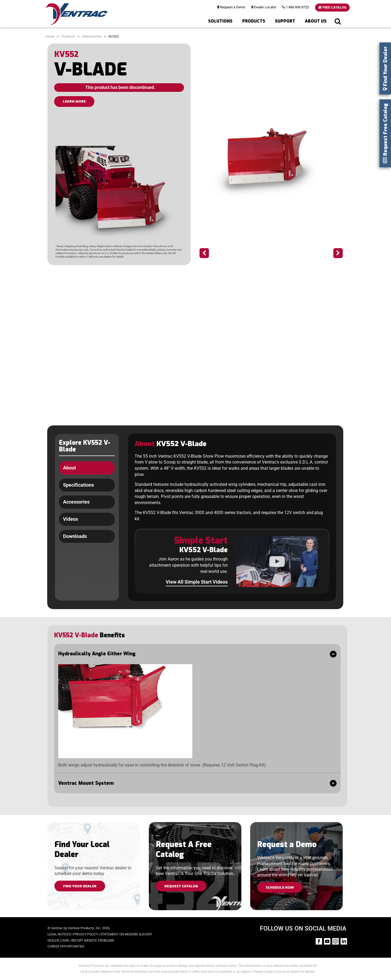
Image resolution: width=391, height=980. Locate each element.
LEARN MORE (74, 101)
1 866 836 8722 (296, 7)
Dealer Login (58, 941)
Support (285, 21)
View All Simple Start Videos (197, 582)
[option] (271, 160)
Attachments (92, 36)
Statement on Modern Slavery (126, 934)
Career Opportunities (66, 946)
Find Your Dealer (80, 886)
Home (50, 36)
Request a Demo (231, 7)
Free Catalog (332, 7)
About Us (316, 21)
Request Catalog (181, 886)
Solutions (220, 21)
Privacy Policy (86, 934)
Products (254, 21)
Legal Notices (59, 934)
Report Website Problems (93, 941)
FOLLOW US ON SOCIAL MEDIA (303, 929)
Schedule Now (280, 887)
